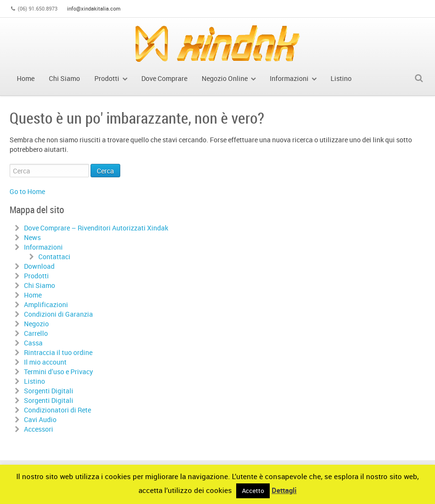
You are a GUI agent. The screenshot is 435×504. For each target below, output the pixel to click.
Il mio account (45, 362)
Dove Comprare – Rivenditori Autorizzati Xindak (96, 228)
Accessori (39, 429)
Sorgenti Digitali (49, 391)
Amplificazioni (46, 304)
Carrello (36, 333)
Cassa (33, 343)
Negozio (36, 324)
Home (33, 295)
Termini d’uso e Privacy (58, 372)
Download (39, 266)
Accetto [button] (253, 491)
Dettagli (284, 490)
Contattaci (54, 257)
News (32, 237)
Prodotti (36, 276)
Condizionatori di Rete (57, 410)
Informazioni (43, 247)
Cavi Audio (40, 419)
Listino (34, 381)
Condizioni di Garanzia (58, 314)
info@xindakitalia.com (94, 8)
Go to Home (27, 191)
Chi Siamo (40, 285)
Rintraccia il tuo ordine (58, 352)
